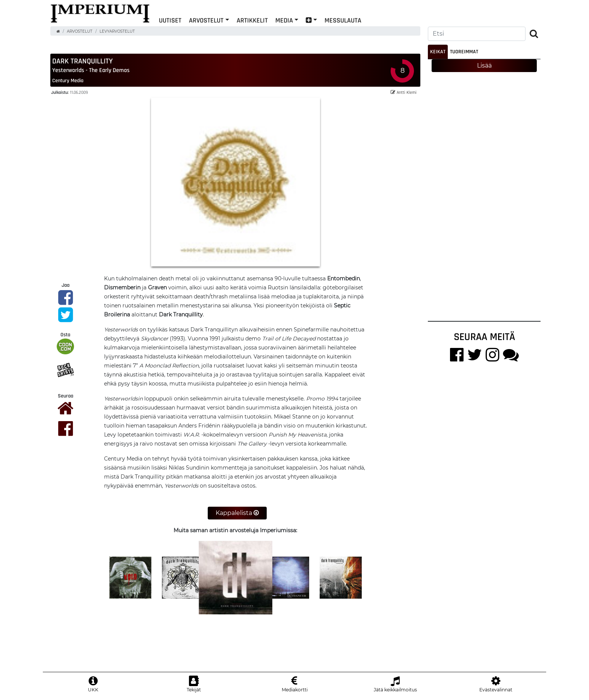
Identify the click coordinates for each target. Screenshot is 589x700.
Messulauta (343, 20)
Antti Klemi (404, 93)
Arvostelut (206, 20)
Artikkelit (252, 20)
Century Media (68, 81)
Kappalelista (237, 513)
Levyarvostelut (117, 31)
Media (284, 20)
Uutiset (170, 20)
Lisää (484, 65)
